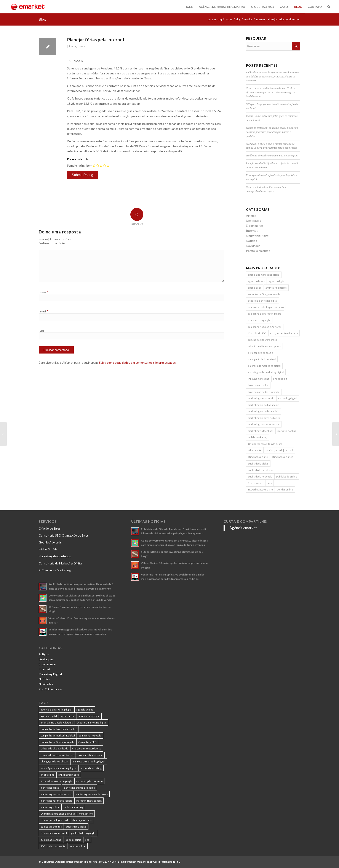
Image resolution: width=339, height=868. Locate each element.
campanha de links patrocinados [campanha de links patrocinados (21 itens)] (266, 307)
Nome (44, 292)
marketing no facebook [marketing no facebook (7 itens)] (261, 431)
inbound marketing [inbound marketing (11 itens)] (259, 379)
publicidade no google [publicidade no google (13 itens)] (260, 477)
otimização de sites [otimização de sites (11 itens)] (283, 457)
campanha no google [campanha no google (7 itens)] (259, 320)
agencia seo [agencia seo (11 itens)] (255, 288)
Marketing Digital (258, 236)
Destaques (253, 221)
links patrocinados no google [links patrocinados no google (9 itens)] (264, 392)
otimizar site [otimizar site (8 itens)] (255, 450)
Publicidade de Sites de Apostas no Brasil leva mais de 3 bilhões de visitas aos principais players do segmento (273, 77)
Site (42, 331)
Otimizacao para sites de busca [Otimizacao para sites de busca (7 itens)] (265, 444)
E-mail (44, 311)
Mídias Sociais (48, 549)
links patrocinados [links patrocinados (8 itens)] (258, 385)
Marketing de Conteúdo (55, 556)
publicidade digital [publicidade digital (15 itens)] (258, 464)
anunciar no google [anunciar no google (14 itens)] (276, 288)
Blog (42, 19)
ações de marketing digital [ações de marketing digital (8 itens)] (263, 301)
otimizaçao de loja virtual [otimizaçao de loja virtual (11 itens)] (279, 450)
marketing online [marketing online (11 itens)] (287, 431)
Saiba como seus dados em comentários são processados (137, 362)
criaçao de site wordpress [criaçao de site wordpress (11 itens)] (262, 340)
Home (229, 19)
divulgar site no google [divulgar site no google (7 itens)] (261, 353)
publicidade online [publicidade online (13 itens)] (287, 477)
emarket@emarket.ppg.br (142, 862)
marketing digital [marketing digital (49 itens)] (288, 398)
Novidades (253, 246)
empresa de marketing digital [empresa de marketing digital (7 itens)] (264, 366)
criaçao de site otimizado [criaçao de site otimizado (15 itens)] (284, 333)
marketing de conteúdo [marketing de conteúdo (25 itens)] (261, 398)
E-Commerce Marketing (55, 570)
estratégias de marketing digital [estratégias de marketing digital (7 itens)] (266, 372)
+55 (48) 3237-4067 (104, 862)
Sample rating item (80, 166)
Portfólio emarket (258, 251)
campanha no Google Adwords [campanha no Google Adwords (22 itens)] (265, 327)
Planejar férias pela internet (96, 39)
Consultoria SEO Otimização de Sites (64, 535)
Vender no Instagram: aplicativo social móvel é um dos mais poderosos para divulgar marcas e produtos (272, 132)
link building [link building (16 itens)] (280, 379)
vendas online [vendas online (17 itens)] (285, 489)
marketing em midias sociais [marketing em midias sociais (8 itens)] (264, 405)
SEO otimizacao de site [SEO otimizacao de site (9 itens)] (260, 489)
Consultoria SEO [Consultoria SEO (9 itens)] (257, 333)
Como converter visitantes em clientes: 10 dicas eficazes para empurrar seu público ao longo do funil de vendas (271, 92)
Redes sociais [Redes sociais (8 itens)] (256, 483)
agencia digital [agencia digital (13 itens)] (277, 281)
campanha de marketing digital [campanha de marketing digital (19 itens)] (265, 314)
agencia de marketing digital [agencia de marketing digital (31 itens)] (264, 275)
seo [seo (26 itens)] (270, 483)
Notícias (248, 19)
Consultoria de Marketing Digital (61, 563)
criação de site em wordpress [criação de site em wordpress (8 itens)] (264, 346)
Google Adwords (50, 542)
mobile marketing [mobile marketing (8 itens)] (258, 437)
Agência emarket (243, 528)
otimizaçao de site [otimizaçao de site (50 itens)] (258, 457)
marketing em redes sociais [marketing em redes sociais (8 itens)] (263, 411)
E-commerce (254, 226)
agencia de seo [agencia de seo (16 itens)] (256, 281)
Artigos (251, 216)
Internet (260, 19)
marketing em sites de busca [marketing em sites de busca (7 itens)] (264, 418)
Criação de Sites (50, 528)
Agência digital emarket (69, 862)
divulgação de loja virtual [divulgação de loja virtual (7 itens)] (262, 359)
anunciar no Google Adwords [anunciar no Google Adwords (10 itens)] (264, 294)
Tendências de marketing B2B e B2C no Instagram (272, 156)
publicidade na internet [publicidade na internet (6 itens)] (261, 470)
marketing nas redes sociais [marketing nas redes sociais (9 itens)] (264, 424)
